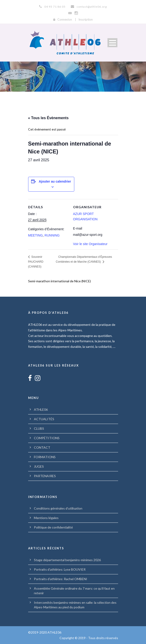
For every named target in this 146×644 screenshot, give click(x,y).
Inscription (86, 19)
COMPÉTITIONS (47, 438)
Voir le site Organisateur (90, 244)
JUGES (39, 466)
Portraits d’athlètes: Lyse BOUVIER (60, 569)
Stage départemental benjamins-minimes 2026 (67, 560)
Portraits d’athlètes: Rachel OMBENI (61, 579)
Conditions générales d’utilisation (58, 508)
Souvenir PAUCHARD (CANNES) (36, 262)
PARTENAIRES (45, 476)
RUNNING (52, 235)
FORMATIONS (45, 457)
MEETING (36, 235)
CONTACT (42, 447)
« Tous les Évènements (48, 118)
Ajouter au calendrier (55, 181)
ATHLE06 (41, 409)
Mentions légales (46, 518)
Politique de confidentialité (53, 527)
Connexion (65, 19)
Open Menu (112, 43)
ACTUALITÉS (44, 419)
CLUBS (39, 428)
